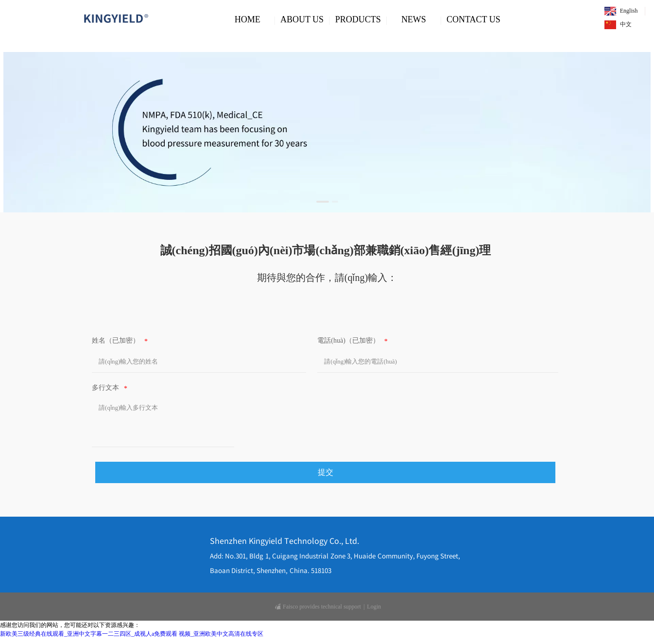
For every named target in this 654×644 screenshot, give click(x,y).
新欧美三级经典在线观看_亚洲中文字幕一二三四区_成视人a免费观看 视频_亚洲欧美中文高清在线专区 (132, 634)
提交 (326, 472)
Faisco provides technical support (318, 607)
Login (374, 607)
